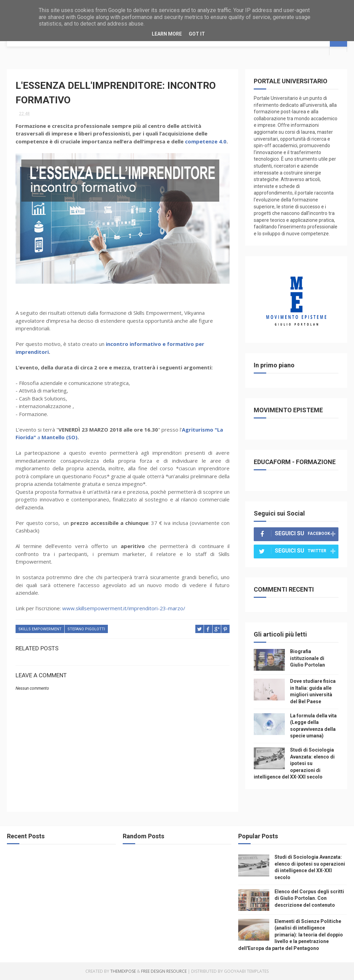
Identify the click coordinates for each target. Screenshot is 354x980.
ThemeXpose (123, 971)
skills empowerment (40, 629)
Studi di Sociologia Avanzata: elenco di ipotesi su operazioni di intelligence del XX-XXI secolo (294, 763)
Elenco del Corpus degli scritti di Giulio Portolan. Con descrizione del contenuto (309, 898)
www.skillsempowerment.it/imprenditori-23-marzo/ (124, 608)
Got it (197, 34)
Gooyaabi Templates (246, 971)
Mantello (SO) (59, 437)
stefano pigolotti (86, 629)
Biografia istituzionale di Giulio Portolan (308, 658)
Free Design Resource (164, 971)
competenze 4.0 (206, 141)
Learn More (167, 34)
